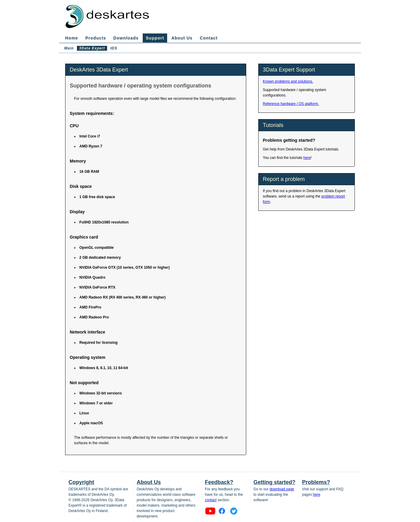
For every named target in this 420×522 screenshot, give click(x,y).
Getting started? (274, 482)
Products (96, 38)
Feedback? (219, 482)
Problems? (316, 482)
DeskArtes (113, 17)
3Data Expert (92, 48)
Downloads (126, 38)
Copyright (81, 482)
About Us (182, 38)
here (307, 158)
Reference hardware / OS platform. (291, 104)
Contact (209, 38)
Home (72, 38)
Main (69, 48)
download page (282, 489)
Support (155, 38)
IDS (114, 48)
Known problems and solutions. (288, 81)
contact (211, 500)
